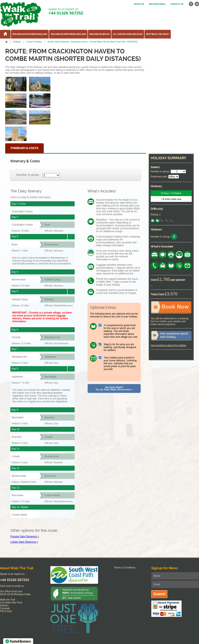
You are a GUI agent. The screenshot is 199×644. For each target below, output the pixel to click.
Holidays (17, 42)
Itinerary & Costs (24, 148)
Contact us (177, 4)
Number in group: (28, 175)
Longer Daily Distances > (24, 542)
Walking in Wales (99, 34)
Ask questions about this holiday (168, 345)
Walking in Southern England (30, 34)
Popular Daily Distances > (25, 537)
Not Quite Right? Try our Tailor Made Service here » (114, 388)
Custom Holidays (34, 42)
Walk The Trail (21, 14)
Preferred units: (159, 177)
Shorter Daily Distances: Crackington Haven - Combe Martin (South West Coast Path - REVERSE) (93, 42)
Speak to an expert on (66, 11)
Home (6, 42)
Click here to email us (12, 586)
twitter (197, 4)
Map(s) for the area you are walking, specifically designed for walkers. (120, 347)
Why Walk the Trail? (158, 34)
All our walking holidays (128, 34)
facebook (191, 4)
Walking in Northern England (68, 34)
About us (139, 4)
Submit (159, 594)
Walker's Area (157, 4)
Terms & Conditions (125, 568)
